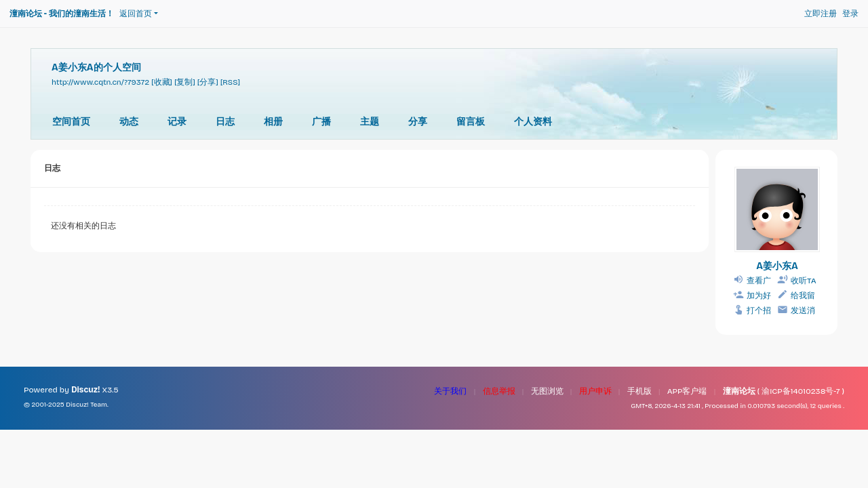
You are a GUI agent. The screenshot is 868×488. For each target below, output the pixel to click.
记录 (177, 122)
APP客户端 (687, 391)
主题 (370, 122)
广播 (321, 122)
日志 (225, 122)
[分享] (208, 82)
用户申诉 (595, 391)
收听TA (804, 281)
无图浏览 (547, 391)
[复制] (185, 82)
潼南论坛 (739, 391)
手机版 (639, 391)
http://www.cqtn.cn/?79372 (100, 82)
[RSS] (230, 82)
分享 (418, 122)
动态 (129, 122)
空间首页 (71, 122)
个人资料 (533, 122)
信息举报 (499, 391)
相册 (273, 122)
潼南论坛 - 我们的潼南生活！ (62, 14)
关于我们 (450, 391)
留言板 (471, 122)
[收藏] (162, 82)
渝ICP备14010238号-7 (801, 391)
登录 (850, 14)
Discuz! (85, 390)
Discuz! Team (86, 405)
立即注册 (821, 14)
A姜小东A (777, 266)
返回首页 (136, 14)
